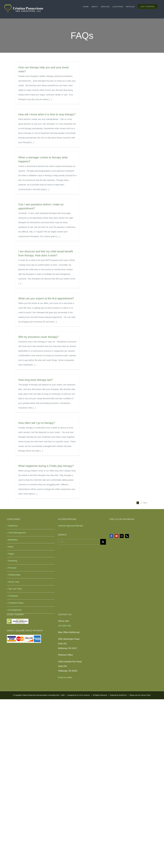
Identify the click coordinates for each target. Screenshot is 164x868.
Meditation (13, 540)
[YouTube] (117, 536)
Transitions (13, 596)
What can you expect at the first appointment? (46, 298)
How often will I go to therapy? (37, 423)
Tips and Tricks (15, 589)
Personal (12, 568)
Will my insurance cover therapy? (38, 337)
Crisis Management (17, 533)
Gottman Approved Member (71, 526)
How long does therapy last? (36, 380)
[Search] (103, 542)
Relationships (14, 575)
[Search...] (79, 542)
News (11, 547)
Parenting (13, 561)
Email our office (65, 677)
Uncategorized (15, 610)
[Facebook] (111, 536)
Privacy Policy (146, 695)
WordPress (123, 695)
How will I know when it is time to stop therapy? (47, 114)
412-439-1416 (64, 626)
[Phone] (127, 536)
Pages (11, 554)
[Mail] (122, 536)
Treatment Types (16, 603)
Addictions (13, 526)
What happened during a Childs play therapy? (46, 466)
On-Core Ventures (83, 695)
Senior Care (14, 582)
